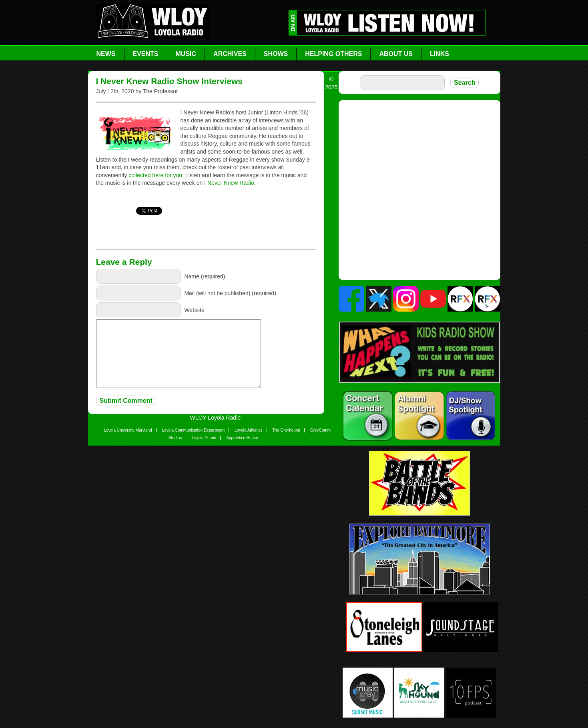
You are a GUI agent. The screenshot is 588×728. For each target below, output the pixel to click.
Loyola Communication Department (193, 430)
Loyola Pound (204, 438)
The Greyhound (287, 430)
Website (194, 310)
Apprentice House (242, 438)
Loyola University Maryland (128, 430)
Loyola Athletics (249, 430)
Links (439, 54)
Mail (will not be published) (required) (230, 293)
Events (146, 54)
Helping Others (333, 54)
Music (186, 54)
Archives (230, 54)
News (106, 54)
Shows (276, 54)
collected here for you (155, 175)
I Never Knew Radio (229, 183)
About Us (396, 54)
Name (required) (205, 276)
